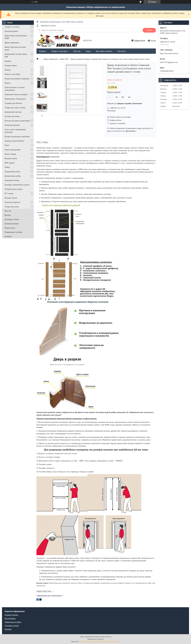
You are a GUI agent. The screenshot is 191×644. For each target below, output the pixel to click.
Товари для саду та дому (15, 108)
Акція (88, 51)
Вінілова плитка (11, 158)
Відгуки (8, 215)
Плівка (7, 167)
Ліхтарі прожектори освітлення (17, 137)
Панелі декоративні (13, 150)
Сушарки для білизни (13, 103)
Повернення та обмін (13, 232)
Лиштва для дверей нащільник (17, 79)
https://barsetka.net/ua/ (169, 53)
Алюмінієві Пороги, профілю (16, 94)
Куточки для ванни (12, 116)
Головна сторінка (11, 615)
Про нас (8, 211)
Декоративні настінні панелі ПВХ (16, 55)
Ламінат (8, 70)
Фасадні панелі (11, 198)
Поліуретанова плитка (14, 189)
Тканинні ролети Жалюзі (14, 141)
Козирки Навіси (11, 65)
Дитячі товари (10, 154)
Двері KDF (64, 59)
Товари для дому (12, 207)
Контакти (8, 236)
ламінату (134, 148)
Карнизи (8, 61)
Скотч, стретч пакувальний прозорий (15, 131)
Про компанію (10, 618)
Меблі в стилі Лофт (12, 74)
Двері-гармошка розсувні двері (15, 48)
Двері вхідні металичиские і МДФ (16, 37)
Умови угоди (10, 228)
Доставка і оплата (12, 219)
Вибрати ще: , (125, 103)
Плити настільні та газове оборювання (15, 89)
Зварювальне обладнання (15, 99)
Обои (7, 145)
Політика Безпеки (12, 224)
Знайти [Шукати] (149, 30)
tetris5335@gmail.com (169, 62)
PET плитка (9, 193)
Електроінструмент (12, 125)
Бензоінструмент (11, 31)
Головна (42, 51)
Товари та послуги (12, 27)
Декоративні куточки (13, 112)
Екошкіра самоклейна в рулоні (17, 185)
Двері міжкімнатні (12, 43)
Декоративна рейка (13, 176)
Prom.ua (108, 637)
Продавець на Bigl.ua (95, 639)
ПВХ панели (9, 163)
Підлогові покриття (12, 202)
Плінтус (8, 83)
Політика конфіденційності (110, 641)
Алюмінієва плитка (12, 180)
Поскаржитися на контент (89, 641)
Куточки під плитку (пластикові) (17, 121)
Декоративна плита (12, 172)
